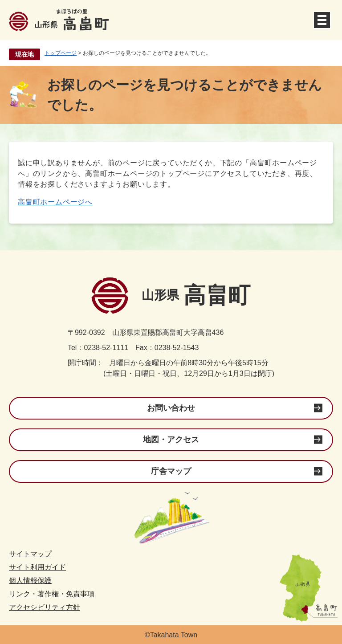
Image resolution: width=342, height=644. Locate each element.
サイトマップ (30, 554)
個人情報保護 (30, 581)
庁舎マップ (171, 471)
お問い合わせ (171, 408)
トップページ (61, 53)
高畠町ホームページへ (55, 202)
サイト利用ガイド (37, 567)
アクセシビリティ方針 (45, 607)
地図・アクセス (171, 440)
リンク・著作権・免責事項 (52, 594)
